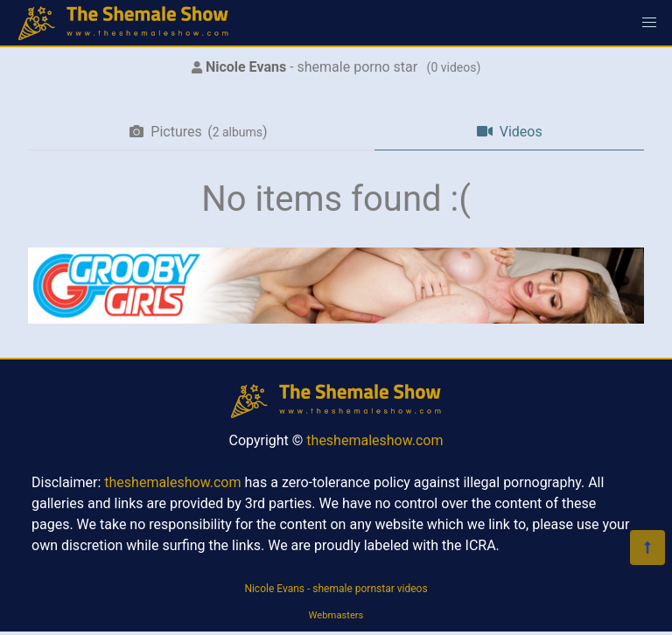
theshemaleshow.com (374, 440)
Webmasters (336, 615)
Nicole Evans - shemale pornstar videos (336, 589)
